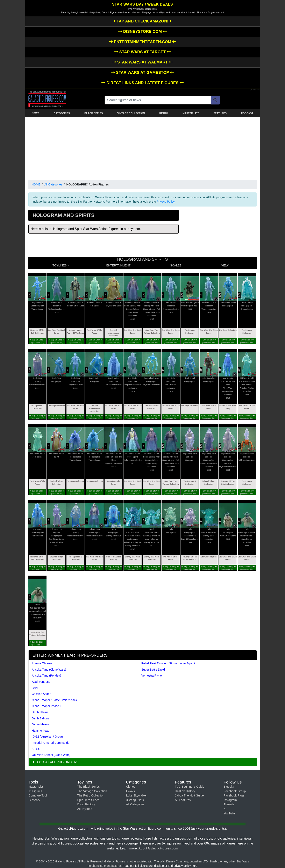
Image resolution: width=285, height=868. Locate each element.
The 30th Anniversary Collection (114, 333)
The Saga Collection (228, 330)
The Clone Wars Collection (152, 407)
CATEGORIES (62, 113)
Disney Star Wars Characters (133, 558)
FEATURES (220, 113)
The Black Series (89, 787)
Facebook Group (235, 791)
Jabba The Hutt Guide (189, 795)
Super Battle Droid (153, 670)
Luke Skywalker (137, 795)
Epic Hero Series (88, 800)
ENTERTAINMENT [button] (119, 265)
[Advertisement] (143, 148)
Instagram (230, 800)
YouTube (230, 813)
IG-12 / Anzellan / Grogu (47, 737)
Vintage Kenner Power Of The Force (75, 332)
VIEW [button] (225, 265)
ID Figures (35, 791)
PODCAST (247, 113)
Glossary (34, 800)
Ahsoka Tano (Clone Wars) (49, 670)
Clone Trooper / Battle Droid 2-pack (54, 700)
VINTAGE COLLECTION (131, 113)
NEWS (36, 113)
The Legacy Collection (190, 332)
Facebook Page (234, 795)
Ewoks (130, 791)
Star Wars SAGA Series (209, 407)
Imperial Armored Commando (51, 743)
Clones (131, 787)
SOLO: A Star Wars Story (228, 407)
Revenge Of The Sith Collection (38, 332)
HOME (36, 184)
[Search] (215, 100)
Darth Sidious (41, 718)
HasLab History (185, 791)
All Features (183, 800)
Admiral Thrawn (42, 663)
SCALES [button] (176, 265)
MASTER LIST (191, 113)
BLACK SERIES (94, 113)
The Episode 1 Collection (37, 407)
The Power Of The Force (95, 332)
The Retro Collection (91, 795)
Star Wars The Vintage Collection (152, 332)
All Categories (53, 184)
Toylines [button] (60, 265)
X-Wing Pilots (135, 800)
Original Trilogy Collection (56, 483)
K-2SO (36, 749)
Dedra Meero (40, 724)
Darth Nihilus (40, 712)
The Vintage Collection (92, 791)
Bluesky (229, 787)
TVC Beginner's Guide (190, 787)
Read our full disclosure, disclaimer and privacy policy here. (160, 866)
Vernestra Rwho (152, 676)
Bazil (35, 688)
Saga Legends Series (113, 483)
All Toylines (85, 809)
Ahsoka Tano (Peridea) (47, 676)
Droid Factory (86, 804)
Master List (36, 787)
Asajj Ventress (41, 682)
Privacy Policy (166, 202)
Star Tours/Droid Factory (114, 558)
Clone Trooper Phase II (47, 706)
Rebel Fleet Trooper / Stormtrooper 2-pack (168, 663)
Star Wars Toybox (209, 557)
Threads (229, 804)
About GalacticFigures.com (158, 848)
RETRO (164, 113)
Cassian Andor (41, 694)
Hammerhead (41, 731)
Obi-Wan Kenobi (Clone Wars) (51, 755)
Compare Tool (38, 795)
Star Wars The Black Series (56, 332)
